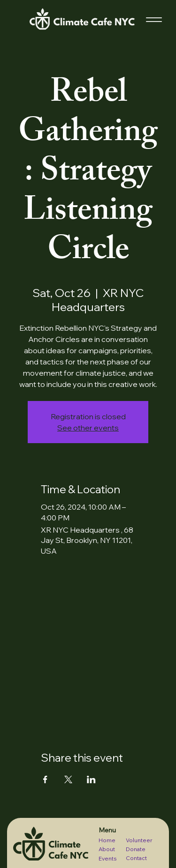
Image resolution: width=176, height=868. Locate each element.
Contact (136, 858)
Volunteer (139, 840)
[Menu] (154, 20)
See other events (88, 428)
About (107, 849)
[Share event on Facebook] (45, 779)
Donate (136, 849)
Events (108, 858)
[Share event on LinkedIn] (91, 779)
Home (107, 840)
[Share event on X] (68, 779)
